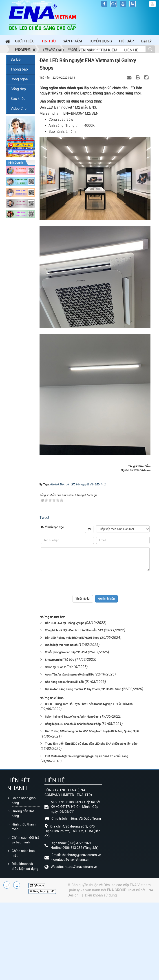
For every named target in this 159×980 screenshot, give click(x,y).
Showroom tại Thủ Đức (60, 660)
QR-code (37, 886)
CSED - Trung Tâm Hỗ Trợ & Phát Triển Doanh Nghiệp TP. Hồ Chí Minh (89, 704)
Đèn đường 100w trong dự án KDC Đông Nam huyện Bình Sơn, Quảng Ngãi (92, 731)
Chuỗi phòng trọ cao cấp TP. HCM (66, 652)
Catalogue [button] (26, 50)
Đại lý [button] (146, 41)
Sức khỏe (18, 99)
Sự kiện (17, 59)
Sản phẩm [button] (72, 41)
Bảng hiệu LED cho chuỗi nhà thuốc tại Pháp (73, 724)
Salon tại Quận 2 (55, 667)
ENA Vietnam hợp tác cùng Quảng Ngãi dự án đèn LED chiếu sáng (86, 756)
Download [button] (53, 50)
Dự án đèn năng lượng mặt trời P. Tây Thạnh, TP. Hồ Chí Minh (83, 689)
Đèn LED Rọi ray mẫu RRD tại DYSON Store (72, 638)
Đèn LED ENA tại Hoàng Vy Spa (65, 623)
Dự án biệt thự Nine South (61, 645)
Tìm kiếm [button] (109, 50)
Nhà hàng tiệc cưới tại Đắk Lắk (64, 682)
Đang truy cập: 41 (42, 891)
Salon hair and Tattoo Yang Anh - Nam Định (72, 717)
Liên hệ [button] (131, 50)
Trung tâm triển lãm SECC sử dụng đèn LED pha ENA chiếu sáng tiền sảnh (92, 744)
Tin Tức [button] (49, 41)
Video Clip (19, 108)
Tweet (44, 518)
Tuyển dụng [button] (100, 41)
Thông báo (19, 69)
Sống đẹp (18, 89)
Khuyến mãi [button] (82, 50)
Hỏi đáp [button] (126, 41)
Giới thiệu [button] (25, 41)
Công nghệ (19, 79)
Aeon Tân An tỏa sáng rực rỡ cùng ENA (69, 674)
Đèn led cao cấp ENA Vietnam (127, 885)
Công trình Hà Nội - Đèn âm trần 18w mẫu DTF (74, 630)
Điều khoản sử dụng (101, 895)
